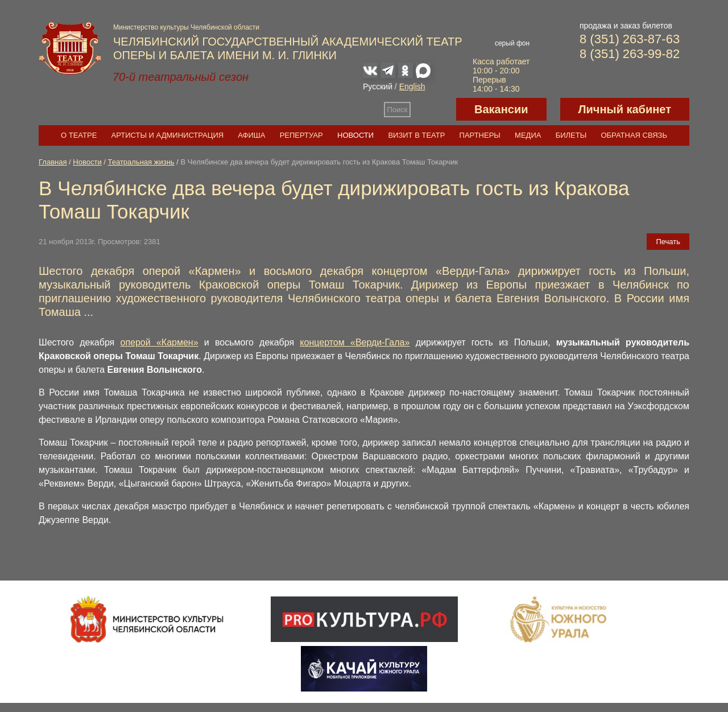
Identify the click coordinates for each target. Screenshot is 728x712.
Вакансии (501, 109)
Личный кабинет (625, 109)
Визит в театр (416, 135)
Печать (668, 242)
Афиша (251, 135)
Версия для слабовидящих (433, 109)
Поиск (398, 110)
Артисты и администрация (168, 135)
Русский (378, 87)
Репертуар (301, 135)
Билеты (571, 135)
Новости (355, 135)
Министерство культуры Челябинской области (186, 27)
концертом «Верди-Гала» (355, 342)
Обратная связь (634, 135)
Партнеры (480, 135)
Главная (53, 162)
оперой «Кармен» (160, 342)
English (412, 87)
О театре (79, 135)
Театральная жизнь (141, 162)
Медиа (528, 135)
